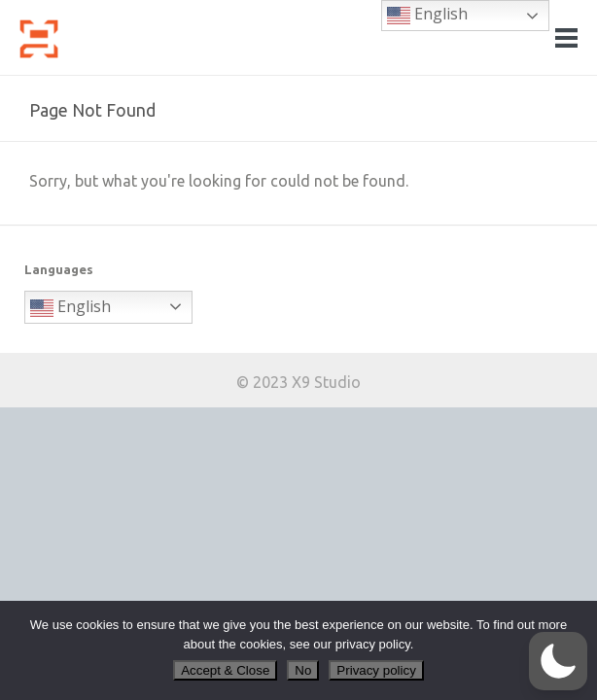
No (303, 670)
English (70, 308)
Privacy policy (376, 670)
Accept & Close (225, 670)
